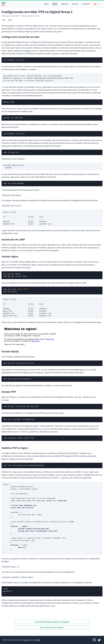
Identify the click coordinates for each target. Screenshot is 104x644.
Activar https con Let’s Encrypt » (52, 628)
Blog (55, 4)
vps (4, 20)
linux (10, 20)
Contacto (86, 4)
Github (38, 640)
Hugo (25, 640)
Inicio (46, 4)
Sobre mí (64, 4)
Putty (28, 51)
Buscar (75, 4)
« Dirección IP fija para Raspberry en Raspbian (52, 622)
